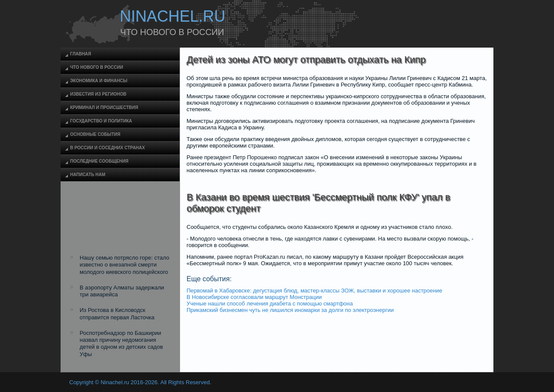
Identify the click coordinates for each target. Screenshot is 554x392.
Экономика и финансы (99, 81)
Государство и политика (101, 121)
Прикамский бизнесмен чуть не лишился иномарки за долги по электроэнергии (290, 310)
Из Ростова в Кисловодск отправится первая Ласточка (117, 313)
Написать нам (88, 175)
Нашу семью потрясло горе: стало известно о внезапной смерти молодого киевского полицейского (124, 265)
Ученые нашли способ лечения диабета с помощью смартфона (270, 304)
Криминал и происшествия (104, 108)
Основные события (95, 134)
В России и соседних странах (108, 148)
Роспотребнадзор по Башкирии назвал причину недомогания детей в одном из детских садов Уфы (121, 344)
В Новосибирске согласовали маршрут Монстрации (254, 297)
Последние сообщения (99, 161)
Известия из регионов (98, 94)
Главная (81, 54)
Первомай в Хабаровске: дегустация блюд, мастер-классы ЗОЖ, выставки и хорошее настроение (314, 291)
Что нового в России (97, 67)
